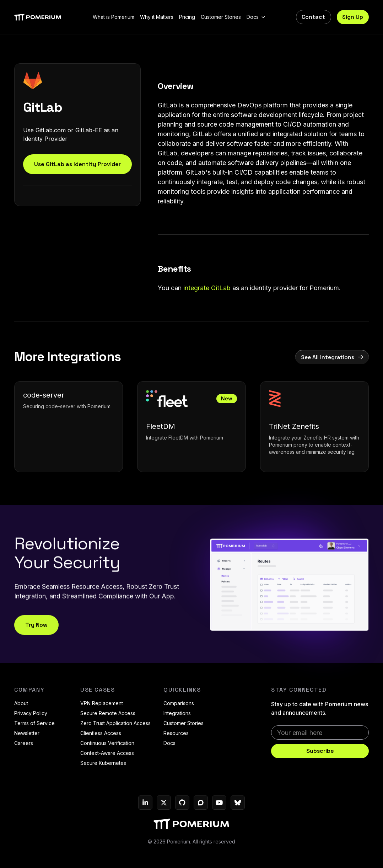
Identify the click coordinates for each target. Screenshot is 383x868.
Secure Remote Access (108, 713)
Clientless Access (101, 733)
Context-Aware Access (107, 753)
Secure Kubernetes (103, 763)
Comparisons (179, 703)
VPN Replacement (102, 703)
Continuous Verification (107, 743)
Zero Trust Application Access (115, 723)
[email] (320, 733)
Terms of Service (34, 723)
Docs (169, 743)
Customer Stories (184, 723)
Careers (24, 743)
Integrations (177, 713)
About (21, 703)
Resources (176, 733)
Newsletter (27, 733)
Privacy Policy (31, 713)
